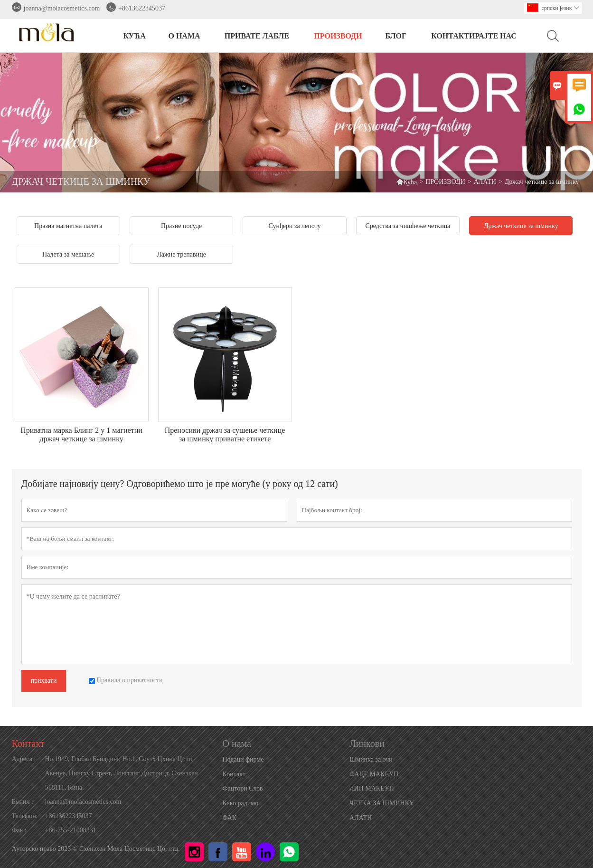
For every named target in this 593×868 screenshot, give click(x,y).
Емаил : (23, 802)
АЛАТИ (485, 182)
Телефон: (25, 816)
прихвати (44, 681)
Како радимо (241, 803)
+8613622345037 (142, 8)
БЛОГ (396, 36)
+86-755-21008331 (71, 830)
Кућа (407, 182)
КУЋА (134, 36)
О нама (184, 36)
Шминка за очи (371, 759)
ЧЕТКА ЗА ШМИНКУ (382, 803)
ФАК (230, 818)
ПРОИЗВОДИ (338, 36)
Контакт (28, 744)
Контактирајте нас (474, 36)
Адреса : (24, 759)
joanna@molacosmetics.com (62, 8)
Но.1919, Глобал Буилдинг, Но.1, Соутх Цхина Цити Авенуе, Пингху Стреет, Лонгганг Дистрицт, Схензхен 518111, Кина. (122, 773)
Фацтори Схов (243, 788)
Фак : (19, 830)
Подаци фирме (243, 759)
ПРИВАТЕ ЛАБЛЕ (257, 36)
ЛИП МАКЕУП (372, 788)
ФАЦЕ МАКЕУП (374, 774)
